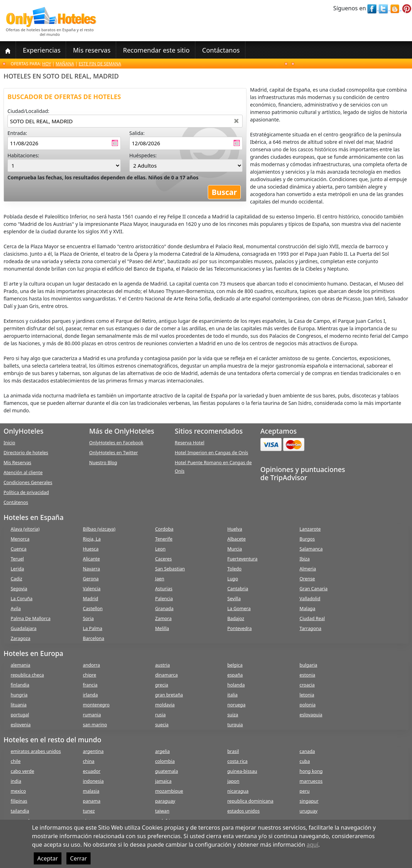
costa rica (237, 761)
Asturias (164, 588)
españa (235, 675)
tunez (89, 811)
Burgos (307, 539)
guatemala (167, 771)
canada (307, 751)
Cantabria (238, 588)
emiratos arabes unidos (36, 751)
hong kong (311, 771)
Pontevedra (240, 628)
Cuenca (18, 549)
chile (16, 761)
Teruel (17, 559)
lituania (19, 705)
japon (233, 781)
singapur (309, 801)
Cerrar (78, 858)
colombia (165, 761)
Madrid (90, 598)
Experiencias (42, 50)
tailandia (20, 811)
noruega (236, 705)
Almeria (308, 569)
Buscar (224, 192)
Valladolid (310, 598)
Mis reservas (92, 50)
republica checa (27, 675)
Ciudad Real (312, 618)
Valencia (92, 588)
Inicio (9, 443)
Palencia (164, 598)
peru (304, 791)
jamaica (163, 781)
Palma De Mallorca (31, 618)
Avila (16, 608)
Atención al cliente (23, 472)
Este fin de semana (100, 64)
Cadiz (16, 579)
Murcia (235, 549)
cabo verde (22, 771)
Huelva (235, 529)
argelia (162, 751)
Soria (88, 618)
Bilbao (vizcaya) (99, 529)
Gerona (91, 579)
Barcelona (93, 638)
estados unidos (243, 811)
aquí (312, 845)
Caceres (164, 559)
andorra (91, 665)
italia (232, 695)
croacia (307, 685)
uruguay (308, 811)
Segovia (19, 588)
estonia (307, 675)
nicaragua (238, 791)
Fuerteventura (242, 559)
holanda (236, 685)
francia (90, 685)
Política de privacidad (26, 492)
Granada (164, 608)
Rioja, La (92, 539)
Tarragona (310, 628)
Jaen (160, 579)
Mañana (65, 64)
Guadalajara (24, 628)
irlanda (90, 695)
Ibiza (305, 559)
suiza (233, 715)
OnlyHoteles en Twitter (113, 452)
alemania (20, 665)
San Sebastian (170, 569)
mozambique (169, 791)
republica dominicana (250, 801)
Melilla (162, 628)
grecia (162, 685)
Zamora (163, 618)
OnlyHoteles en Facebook (116, 443)
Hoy (47, 64)
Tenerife (164, 539)
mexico (18, 791)
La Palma (93, 628)
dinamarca (167, 675)
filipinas (19, 801)
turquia (235, 725)
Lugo (233, 579)
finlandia (20, 685)
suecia (162, 725)
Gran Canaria (313, 588)
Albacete (237, 539)
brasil (233, 751)
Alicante (91, 559)
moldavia (165, 705)
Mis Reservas (17, 462)
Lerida (17, 569)
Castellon (93, 608)
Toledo (234, 569)
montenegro (96, 705)
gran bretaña (169, 695)
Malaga (307, 608)
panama (91, 801)
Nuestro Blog (103, 462)
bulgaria (308, 665)
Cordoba (164, 529)
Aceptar (48, 858)
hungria (19, 695)
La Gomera (239, 608)
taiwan (162, 811)
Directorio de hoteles (26, 452)
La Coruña (21, 598)
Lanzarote (310, 529)
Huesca (91, 549)
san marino (95, 725)
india (16, 781)
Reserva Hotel (189, 443)
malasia (91, 791)
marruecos (311, 781)
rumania (92, 715)
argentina (93, 751)
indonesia (93, 781)
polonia (307, 705)
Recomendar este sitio (156, 50)
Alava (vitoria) (25, 529)
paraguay (165, 801)
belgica (235, 665)
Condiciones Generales (28, 482)
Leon (161, 549)
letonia (307, 695)
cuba (305, 761)
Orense (307, 579)
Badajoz (236, 618)
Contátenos (16, 502)
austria (163, 665)
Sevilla (234, 598)
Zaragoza (20, 638)
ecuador (91, 771)
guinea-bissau (242, 771)
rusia (161, 715)
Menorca (20, 539)
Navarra (91, 569)
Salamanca (311, 549)
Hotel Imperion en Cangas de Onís (212, 452)
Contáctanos (221, 50)
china (88, 761)
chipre (89, 675)
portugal (20, 715)
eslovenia (21, 725)
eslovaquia (311, 715)
